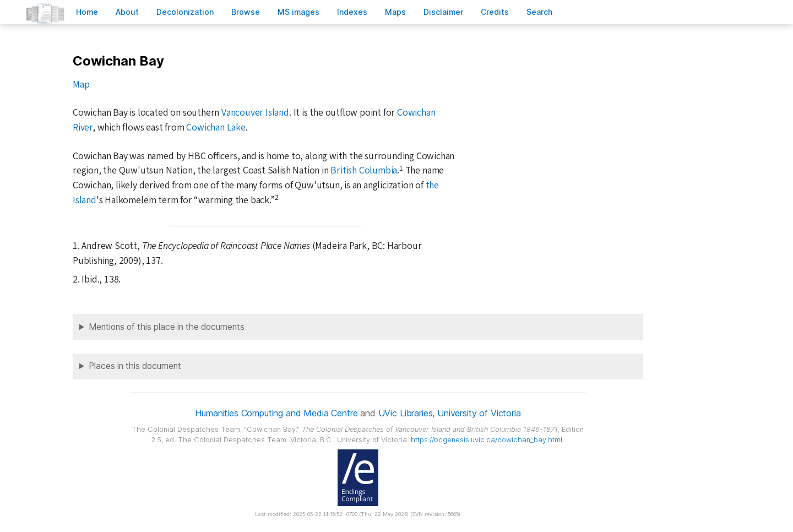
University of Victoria (479, 413)
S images (298, 12)
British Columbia (364, 170)
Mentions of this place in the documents (167, 327)
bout (127, 12)
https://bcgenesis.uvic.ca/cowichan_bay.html (487, 440)
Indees (352, 12)
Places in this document (135, 366)
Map (81, 85)
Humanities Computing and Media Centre (276, 413)
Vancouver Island (255, 113)
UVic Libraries (406, 413)
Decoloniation (185, 12)
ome (87, 12)
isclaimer (443, 12)
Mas (395, 12)
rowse (246, 12)
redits (495, 12)
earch (540, 12)
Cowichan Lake (216, 127)
